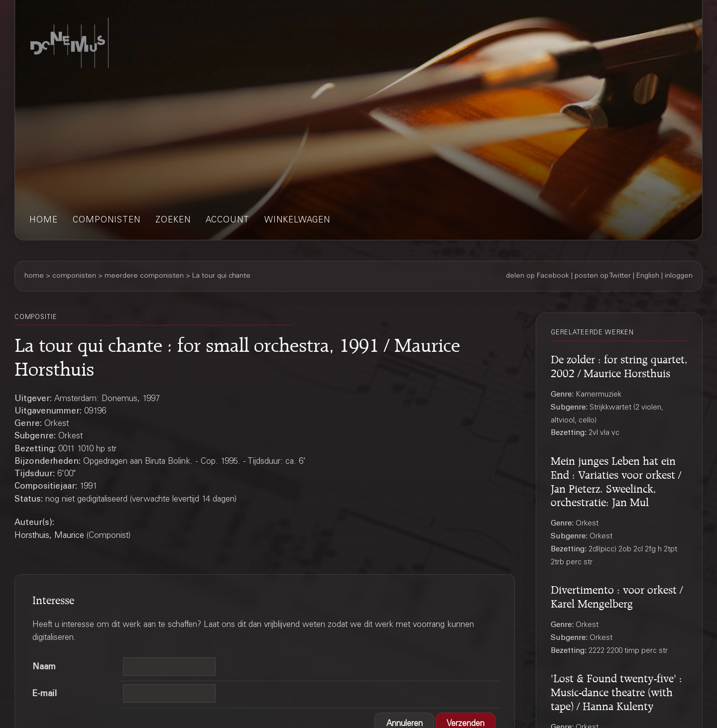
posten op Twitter (603, 276)
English (648, 276)
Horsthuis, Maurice (49, 536)
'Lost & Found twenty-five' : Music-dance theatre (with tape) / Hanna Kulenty (616, 691)
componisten (107, 221)
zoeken (173, 221)
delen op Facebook (538, 276)
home (44, 221)
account (228, 221)
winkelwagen (297, 221)
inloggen (679, 276)
